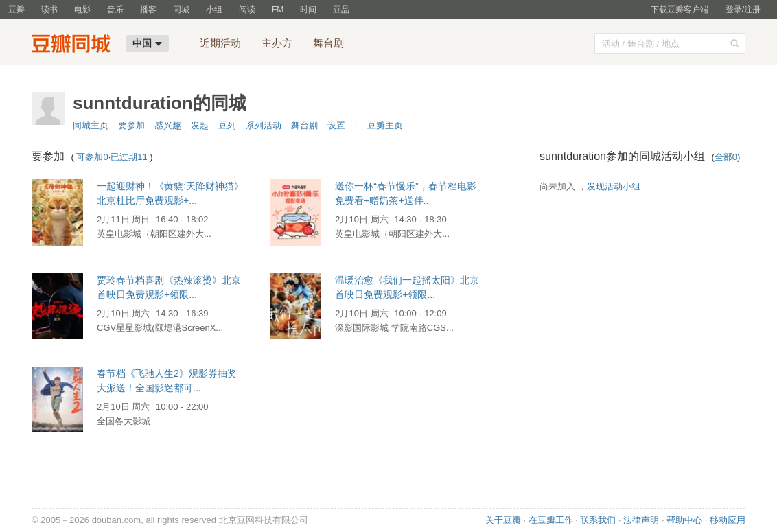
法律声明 (641, 520)
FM (278, 10)
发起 (200, 125)
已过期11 (129, 157)
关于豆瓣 (503, 520)
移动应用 (728, 520)
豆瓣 (16, 10)
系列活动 (264, 125)
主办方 (277, 43)
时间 (308, 10)
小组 (214, 10)
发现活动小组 (614, 186)
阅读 (247, 10)
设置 (336, 125)
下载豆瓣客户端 (680, 10)
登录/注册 (743, 10)
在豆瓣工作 (551, 520)
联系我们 (598, 520)
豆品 (341, 10)
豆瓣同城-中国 (74, 45)
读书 (49, 10)
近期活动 (220, 43)
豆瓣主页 (385, 125)
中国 (147, 43)
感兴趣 (168, 125)
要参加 (131, 125)
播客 (148, 10)
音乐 (115, 10)
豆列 (227, 125)
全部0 (726, 157)
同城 (181, 10)
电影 (82, 10)
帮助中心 (684, 520)
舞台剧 (328, 43)
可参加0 (92, 157)
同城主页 (91, 125)
